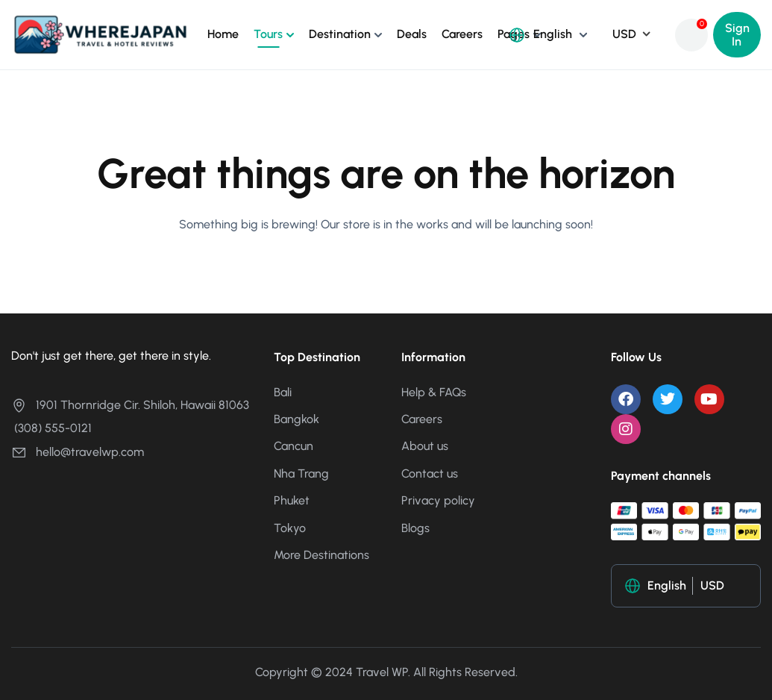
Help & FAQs (434, 392)
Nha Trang (301, 474)
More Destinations (321, 555)
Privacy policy (438, 500)
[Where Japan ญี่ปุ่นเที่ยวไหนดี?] (100, 34)
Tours (268, 34)
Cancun (294, 446)
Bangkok (296, 419)
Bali (283, 392)
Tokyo (290, 528)
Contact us (430, 474)
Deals (412, 34)
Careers (462, 34)
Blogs (415, 528)
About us (425, 446)
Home (223, 34)
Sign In (737, 35)
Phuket (292, 500)
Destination (340, 34)
